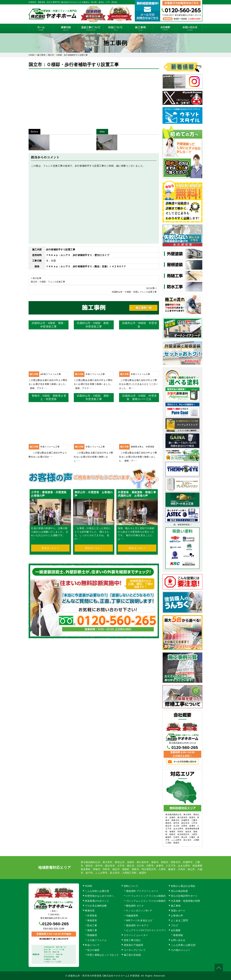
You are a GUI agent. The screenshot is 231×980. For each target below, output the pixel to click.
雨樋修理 (92, 935)
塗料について (131, 886)
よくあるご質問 (179, 920)
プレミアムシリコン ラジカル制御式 (146, 901)
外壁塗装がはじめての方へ (99, 896)
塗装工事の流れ (91, 28)
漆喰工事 (92, 930)
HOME (41, 28)
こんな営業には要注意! (183, 945)
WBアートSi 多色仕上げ (139, 920)
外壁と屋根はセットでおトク (103, 955)
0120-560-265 (185, 748)
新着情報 (178, 935)
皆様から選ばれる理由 (183, 886)
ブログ (175, 925)
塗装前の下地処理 (133, 945)
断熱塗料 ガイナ (135, 906)
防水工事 (92, 925)
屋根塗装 (92, 920)
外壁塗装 (92, 916)
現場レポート (178, 911)
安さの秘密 (93, 950)
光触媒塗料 (132, 916)
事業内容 (66, 28)
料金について (116, 28)
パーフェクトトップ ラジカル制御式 (146, 896)
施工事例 (140, 28)
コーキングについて (135, 950)
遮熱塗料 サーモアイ (137, 925)
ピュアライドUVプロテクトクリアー (146, 930)
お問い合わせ (190, 28)
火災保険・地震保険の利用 (185, 901)
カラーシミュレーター (136, 935)
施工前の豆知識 (132, 955)
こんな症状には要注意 (97, 891)
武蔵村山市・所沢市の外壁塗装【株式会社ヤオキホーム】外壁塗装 (104, 976)
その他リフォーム (97, 940)
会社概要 (165, 28)
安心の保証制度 (179, 891)
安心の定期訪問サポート (184, 896)
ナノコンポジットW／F (139, 911)
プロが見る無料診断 (96, 906)
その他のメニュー (181, 950)
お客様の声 (177, 916)
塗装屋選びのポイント (97, 901)
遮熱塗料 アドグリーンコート (142, 891)
